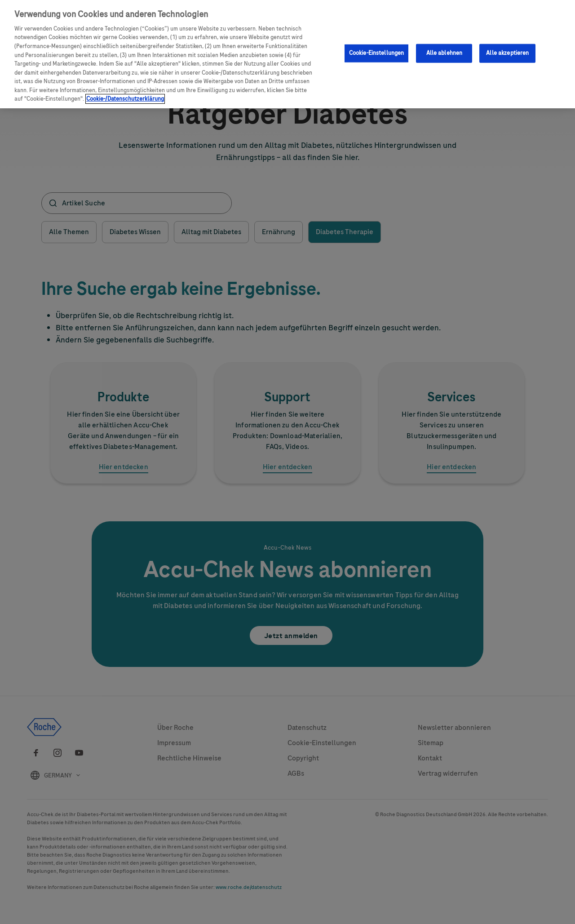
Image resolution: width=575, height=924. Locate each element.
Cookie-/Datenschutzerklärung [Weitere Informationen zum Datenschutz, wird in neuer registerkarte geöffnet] (125, 98)
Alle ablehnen (445, 53)
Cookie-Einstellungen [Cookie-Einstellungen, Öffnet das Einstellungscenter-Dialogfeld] (377, 53)
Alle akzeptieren (507, 53)
